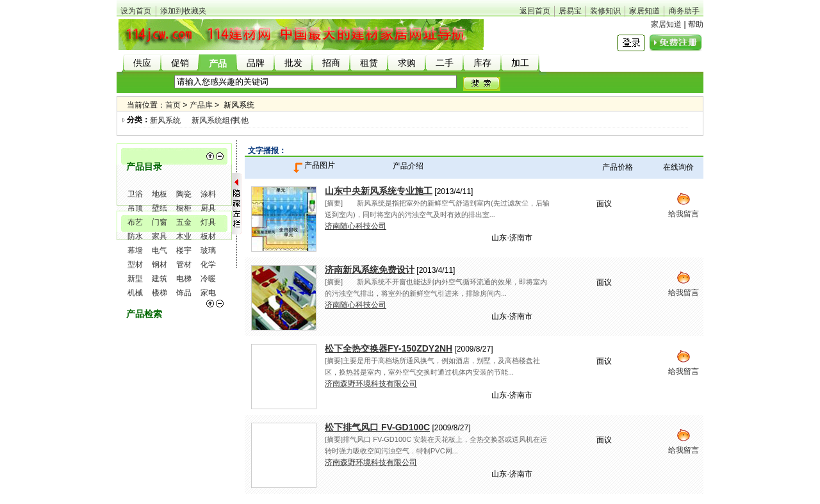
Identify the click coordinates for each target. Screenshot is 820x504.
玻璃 (208, 250)
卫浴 (135, 194)
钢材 (160, 264)
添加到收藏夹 (183, 11)
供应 (142, 63)
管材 (184, 264)
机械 (135, 293)
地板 (160, 194)
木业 (184, 236)
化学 (208, 264)
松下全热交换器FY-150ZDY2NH (389, 348)
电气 (160, 250)
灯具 (208, 222)
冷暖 (208, 279)
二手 (445, 63)
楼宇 (184, 250)
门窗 (160, 222)
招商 (331, 63)
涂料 (208, 194)
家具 (160, 236)
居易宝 (570, 11)
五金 (184, 222)
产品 (218, 64)
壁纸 (160, 208)
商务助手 (684, 11)
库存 (482, 63)
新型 (135, 279)
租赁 (369, 63)
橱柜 (184, 208)
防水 (135, 236)
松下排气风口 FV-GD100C (377, 427)
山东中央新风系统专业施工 (379, 191)
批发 (293, 63)
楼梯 (160, 293)
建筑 (160, 279)
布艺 (135, 222)
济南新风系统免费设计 (370, 270)
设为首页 (136, 11)
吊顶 (135, 208)
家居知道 (644, 11)
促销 (180, 63)
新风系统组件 (215, 120)
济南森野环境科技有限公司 (371, 384)
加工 (520, 63)
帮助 (696, 24)
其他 (241, 120)
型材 (135, 264)
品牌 (256, 63)
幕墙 (135, 250)
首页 (173, 105)
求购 (407, 63)
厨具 (208, 208)
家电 (208, 293)
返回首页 (535, 11)
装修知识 (605, 11)
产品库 (201, 105)
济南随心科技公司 (356, 226)
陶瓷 (184, 194)
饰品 (184, 293)
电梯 (184, 279)
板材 (208, 236)
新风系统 (165, 120)
